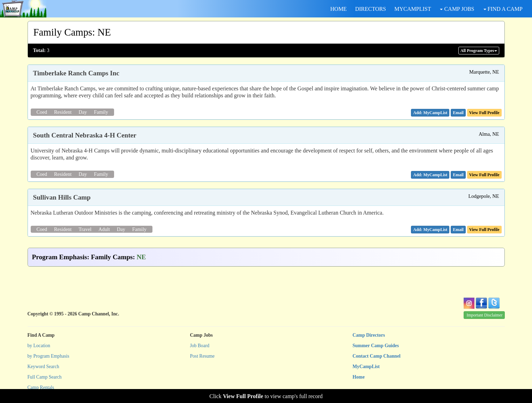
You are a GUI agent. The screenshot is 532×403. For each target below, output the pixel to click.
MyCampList (366, 367)
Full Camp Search (45, 377)
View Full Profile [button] (484, 113)
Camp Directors (369, 335)
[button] (458, 113)
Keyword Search (43, 367)
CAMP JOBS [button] (457, 9)
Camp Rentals (41, 387)
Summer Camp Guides (376, 346)
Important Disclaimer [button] (485, 315)
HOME (339, 9)
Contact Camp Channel (377, 356)
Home (359, 377)
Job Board (200, 346)
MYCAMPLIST (413, 9)
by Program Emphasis (48, 356)
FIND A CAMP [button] (503, 9)
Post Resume (203, 356)
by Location (39, 346)
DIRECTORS (371, 9)
